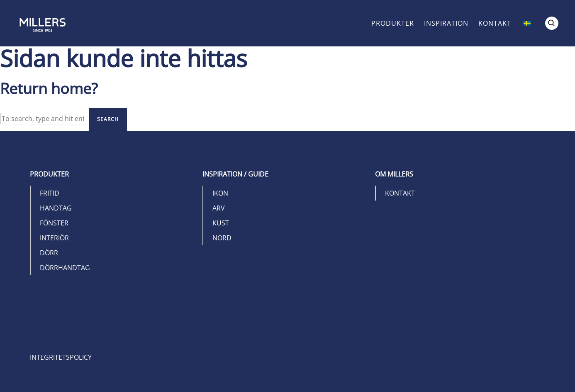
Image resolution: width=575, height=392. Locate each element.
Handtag (56, 208)
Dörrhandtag (65, 268)
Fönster (54, 223)
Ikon (220, 193)
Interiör (54, 238)
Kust (221, 223)
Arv (219, 208)
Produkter (393, 23)
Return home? (49, 88)
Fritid (50, 193)
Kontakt (495, 23)
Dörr (49, 253)
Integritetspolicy (61, 357)
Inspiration (446, 23)
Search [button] (108, 119)
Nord (222, 238)
